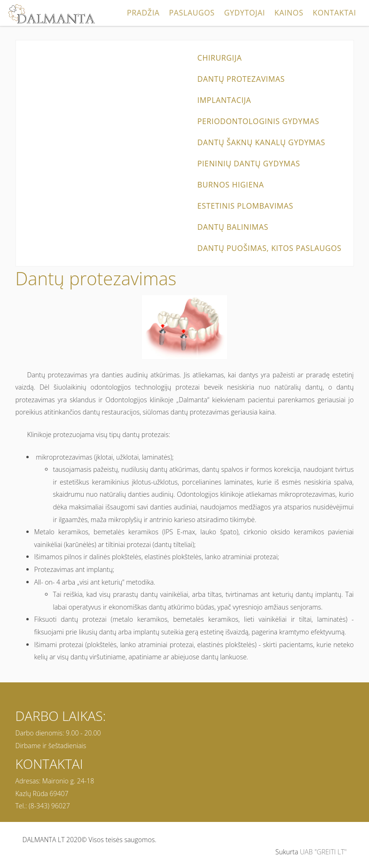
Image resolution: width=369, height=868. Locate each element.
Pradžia (143, 13)
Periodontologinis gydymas (258, 121)
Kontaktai (334, 13)
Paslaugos (192, 13)
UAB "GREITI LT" (323, 852)
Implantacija (224, 100)
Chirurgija (220, 58)
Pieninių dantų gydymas (249, 164)
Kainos (289, 13)
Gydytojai (245, 13)
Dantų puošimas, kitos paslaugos (270, 248)
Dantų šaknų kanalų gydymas (261, 142)
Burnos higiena (231, 185)
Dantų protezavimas (241, 79)
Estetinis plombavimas (245, 206)
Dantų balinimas (233, 227)
